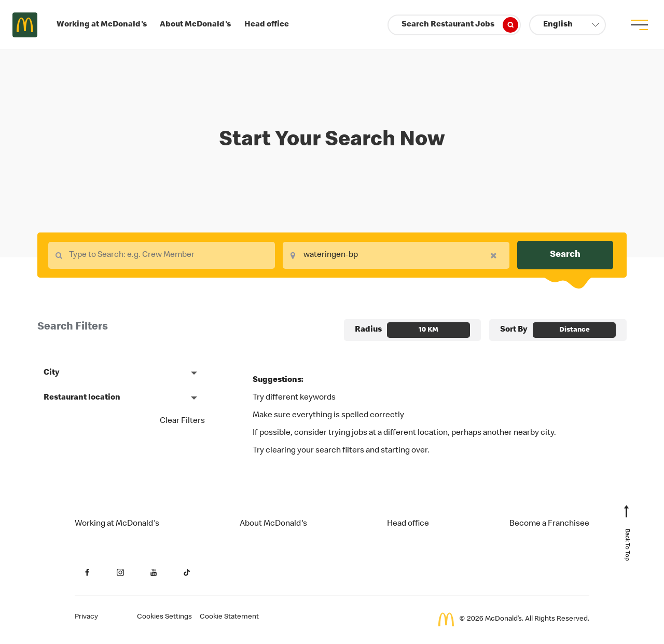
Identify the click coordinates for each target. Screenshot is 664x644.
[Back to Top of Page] (627, 538)
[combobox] (162, 255)
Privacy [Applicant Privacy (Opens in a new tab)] (86, 617)
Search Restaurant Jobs (460, 25)
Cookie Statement (229, 617)
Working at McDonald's (102, 25)
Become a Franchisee (549, 524)
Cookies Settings (164, 617)
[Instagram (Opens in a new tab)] (120, 572)
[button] (568, 25)
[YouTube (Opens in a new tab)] (154, 572)
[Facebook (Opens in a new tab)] (87, 572)
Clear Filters (182, 421)
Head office (267, 25)
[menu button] (639, 25)
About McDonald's (195, 25)
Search (565, 255)
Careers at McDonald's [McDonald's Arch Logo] (25, 25)
